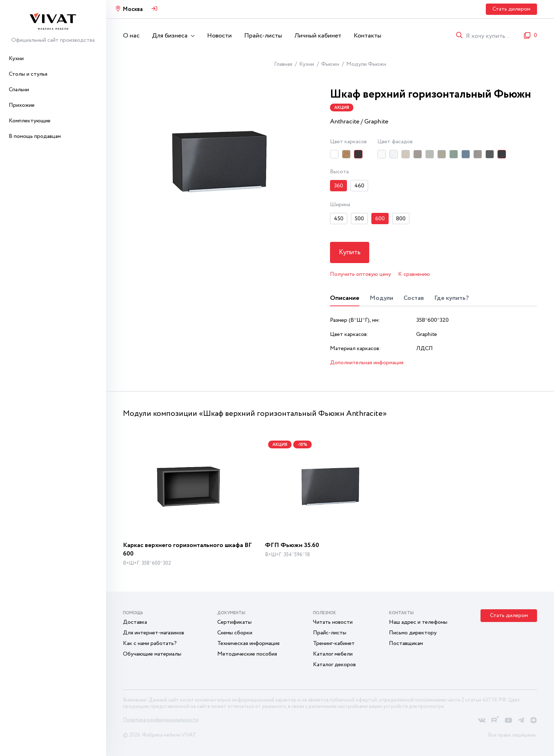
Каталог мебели (333, 654)
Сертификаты (234, 622)
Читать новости (333, 622)
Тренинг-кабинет (334, 643)
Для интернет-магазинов (154, 633)
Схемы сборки (235, 633)
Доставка (135, 622)
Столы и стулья (28, 74)
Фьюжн (330, 64)
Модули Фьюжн (366, 64)
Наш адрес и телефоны (418, 622)
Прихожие (22, 105)
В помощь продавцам (35, 136)
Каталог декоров (334, 665)
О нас (131, 36)
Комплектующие (30, 121)
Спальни (19, 90)
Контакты (367, 36)
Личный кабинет (318, 36)
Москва (133, 9)
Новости (219, 36)
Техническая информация (248, 643)
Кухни (16, 59)
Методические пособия (247, 654)
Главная (283, 64)
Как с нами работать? (150, 643)
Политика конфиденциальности (161, 720)
